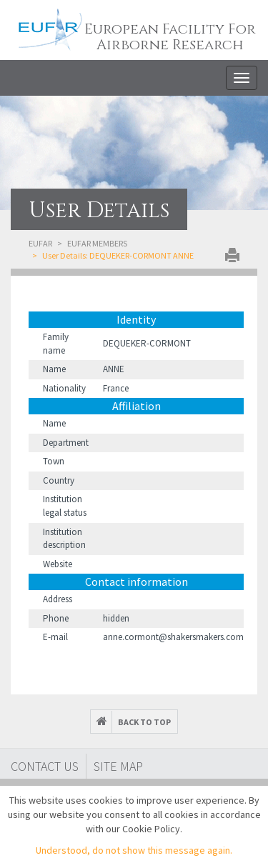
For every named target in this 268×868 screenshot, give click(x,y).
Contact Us (45, 766)
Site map (118, 766)
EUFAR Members (97, 243)
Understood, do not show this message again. (134, 850)
